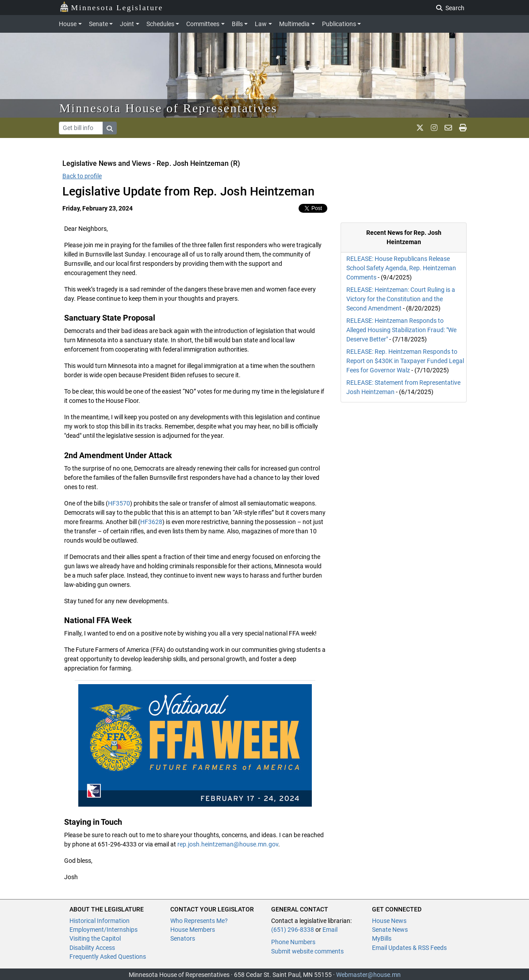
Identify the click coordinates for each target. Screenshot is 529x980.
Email (330, 930)
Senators (183, 938)
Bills (237, 24)
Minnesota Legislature (111, 7)
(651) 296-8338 (293, 930)
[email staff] (448, 128)
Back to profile (82, 176)
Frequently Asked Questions (108, 957)
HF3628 (151, 522)
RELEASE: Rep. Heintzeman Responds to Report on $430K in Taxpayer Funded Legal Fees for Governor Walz (405, 361)
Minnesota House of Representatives (168, 108)
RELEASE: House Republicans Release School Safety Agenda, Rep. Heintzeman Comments (401, 268)
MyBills (382, 938)
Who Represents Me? (199, 921)
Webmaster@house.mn (368, 975)
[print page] (463, 128)
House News (389, 921)
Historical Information (100, 921)
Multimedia (294, 24)
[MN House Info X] (420, 128)
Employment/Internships (103, 930)
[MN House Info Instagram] (434, 128)
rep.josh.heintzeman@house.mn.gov (228, 844)
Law (261, 24)
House (68, 24)
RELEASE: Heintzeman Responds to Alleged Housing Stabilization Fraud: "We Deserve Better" (401, 330)
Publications (339, 24)
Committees (203, 24)
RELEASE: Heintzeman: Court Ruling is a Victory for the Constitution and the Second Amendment (401, 299)
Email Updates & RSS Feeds (409, 948)
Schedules (160, 24)
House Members (193, 930)
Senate (98, 24)
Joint (127, 24)
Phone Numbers (293, 942)
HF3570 (119, 503)
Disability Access (92, 948)
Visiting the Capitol (95, 938)
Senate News (390, 930)
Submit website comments (307, 951)
